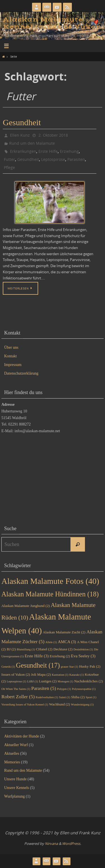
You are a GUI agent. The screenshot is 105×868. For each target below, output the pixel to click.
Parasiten (76, 159)
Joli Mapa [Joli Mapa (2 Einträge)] (41, 674)
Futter (9, 159)
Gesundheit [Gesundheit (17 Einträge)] (38, 665)
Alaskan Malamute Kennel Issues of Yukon (52, 23)
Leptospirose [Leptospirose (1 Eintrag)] (16, 681)
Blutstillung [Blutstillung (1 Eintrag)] (26, 649)
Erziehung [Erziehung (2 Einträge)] (60, 656)
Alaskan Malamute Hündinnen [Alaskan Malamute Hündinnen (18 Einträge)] (50, 594)
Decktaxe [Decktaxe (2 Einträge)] (63, 649)
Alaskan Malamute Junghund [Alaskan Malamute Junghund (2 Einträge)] (26, 606)
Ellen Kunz (20, 135)
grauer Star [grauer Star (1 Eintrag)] (69, 667)
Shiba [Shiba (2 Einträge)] (78, 697)
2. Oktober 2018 (53, 135)
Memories (12, 762)
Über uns (11, 347)
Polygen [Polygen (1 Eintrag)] (64, 689)
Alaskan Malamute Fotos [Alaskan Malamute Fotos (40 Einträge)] (50, 581)
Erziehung (69, 151)
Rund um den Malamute (32, 143)
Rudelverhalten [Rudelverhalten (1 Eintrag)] (47, 697)
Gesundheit (22, 122)
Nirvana (51, 844)
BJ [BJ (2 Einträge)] (11, 649)
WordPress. (72, 844)
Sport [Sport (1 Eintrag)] (91, 697)
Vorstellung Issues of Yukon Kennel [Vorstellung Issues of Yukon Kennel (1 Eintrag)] (25, 705)
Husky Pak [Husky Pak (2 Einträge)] (90, 666)
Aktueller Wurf (16, 745)
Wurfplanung (14, 796)
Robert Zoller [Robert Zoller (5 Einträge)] (18, 697)
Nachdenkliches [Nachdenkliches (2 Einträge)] (88, 681)
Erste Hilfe (48, 151)
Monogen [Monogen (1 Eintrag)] (65, 681)
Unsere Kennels (17, 788)
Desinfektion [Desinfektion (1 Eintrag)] (83, 649)
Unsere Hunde (15, 779)
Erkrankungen (23, 151)
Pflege (9, 167)
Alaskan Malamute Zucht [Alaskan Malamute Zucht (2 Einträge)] (64, 632)
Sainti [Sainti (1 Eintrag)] (65, 697)
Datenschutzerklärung (21, 373)
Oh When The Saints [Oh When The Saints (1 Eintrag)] (16, 689)
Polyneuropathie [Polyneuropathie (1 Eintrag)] (84, 689)
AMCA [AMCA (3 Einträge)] (67, 642)
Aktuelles (12, 753)
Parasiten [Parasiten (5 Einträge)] (44, 688)
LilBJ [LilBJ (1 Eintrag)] (33, 681)
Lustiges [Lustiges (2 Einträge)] (48, 681)
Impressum (13, 365)
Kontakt (10, 356)
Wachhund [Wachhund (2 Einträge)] (59, 704)
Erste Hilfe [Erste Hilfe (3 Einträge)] (37, 656)
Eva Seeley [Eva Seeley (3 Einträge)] (83, 656)
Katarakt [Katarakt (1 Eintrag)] (77, 675)
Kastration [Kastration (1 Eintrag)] (60, 675)
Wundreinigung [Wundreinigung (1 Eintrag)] (82, 705)
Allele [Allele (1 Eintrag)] (51, 642)
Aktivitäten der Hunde (22, 736)
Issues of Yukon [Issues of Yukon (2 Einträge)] (16, 674)
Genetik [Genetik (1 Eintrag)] (8, 667)
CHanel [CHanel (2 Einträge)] (44, 649)
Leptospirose (53, 159)
